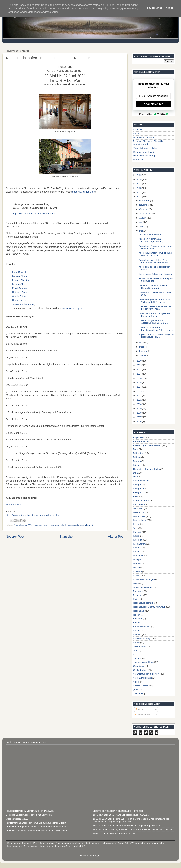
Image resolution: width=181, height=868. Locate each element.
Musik (64, 525)
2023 (139, 188)
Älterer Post (116, 537)
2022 (139, 192)
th (134, 654)
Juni (142, 227)
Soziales (137, 635)
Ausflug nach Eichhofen (150, 235)
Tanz (136, 650)
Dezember (145, 201)
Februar (143, 351)
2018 (139, 370)
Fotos (136, 497)
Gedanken (138, 508)
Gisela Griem (19, 296)
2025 (139, 179)
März (142, 347)
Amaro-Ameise (140, 441)
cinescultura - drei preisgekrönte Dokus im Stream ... (155, 315)
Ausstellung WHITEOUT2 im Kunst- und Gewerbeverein (153, 261)
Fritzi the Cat (139, 504)
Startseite (66, 537)
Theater (137, 658)
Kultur (136, 548)
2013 (139, 391)
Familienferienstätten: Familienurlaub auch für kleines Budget (36, 823)
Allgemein (138, 437)
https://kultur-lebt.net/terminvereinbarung (35, 214)
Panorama (138, 591)
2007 (139, 417)
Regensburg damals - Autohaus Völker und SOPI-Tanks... (154, 301)
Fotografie (138, 493)
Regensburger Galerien (145, 152)
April (142, 342)
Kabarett (137, 532)
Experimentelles (141, 481)
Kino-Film (138, 540)
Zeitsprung (138, 694)
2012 (139, 396)
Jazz (135, 528)
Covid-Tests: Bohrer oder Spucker (155, 274)
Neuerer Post (15, 537)
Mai (141, 231)
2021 (139, 197)
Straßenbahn (140, 646)
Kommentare (143, 715)
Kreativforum (139, 544)
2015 (139, 383)
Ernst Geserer (20, 288)
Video (136, 682)
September (145, 214)
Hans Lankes (19, 300)
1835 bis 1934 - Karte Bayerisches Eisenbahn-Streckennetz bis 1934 (127, 829)
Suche (136, 133)
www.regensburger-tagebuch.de (44, 846)
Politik (136, 599)
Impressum (139, 160)
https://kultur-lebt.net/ (84, 192)
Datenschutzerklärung (144, 156)
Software (137, 631)
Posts (139, 709)
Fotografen (138, 489)
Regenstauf (139, 611)
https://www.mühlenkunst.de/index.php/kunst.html (33, 515)
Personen (138, 595)
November (145, 205)
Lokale (136, 567)
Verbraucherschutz (142, 678)
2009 (139, 409)
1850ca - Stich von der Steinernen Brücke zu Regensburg (121, 826)
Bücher (137, 465)
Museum (137, 571)
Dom (136, 477)
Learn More (155, 8)
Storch (136, 642)
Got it (169, 8)
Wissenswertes (141, 686)
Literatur (137, 564)
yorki (136, 690)
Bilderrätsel (139, 453)
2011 (139, 400)
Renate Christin (20, 280)
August (143, 218)
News (136, 583)
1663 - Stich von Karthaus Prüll (108, 833)
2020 (139, 361)
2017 (139, 374)
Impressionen (140, 520)
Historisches (139, 516)
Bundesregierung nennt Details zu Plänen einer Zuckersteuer (36, 827)
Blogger (96, 856)
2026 (139, 175)
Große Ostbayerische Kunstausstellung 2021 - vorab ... (156, 329)
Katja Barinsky (20, 272)
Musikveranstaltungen (144, 579)
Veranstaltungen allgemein (81, 525)
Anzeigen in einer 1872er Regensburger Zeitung (151, 240)
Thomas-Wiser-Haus (143, 662)
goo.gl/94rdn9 (78, 846)
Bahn (136, 449)
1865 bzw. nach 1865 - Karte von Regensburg (116, 815)
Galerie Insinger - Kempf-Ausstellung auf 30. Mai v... (153, 322)
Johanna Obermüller (23, 304)
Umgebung (139, 666)
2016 (139, 378)
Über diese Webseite (143, 137)
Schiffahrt (138, 619)
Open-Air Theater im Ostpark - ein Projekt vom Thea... (155, 308)
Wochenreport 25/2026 (17, 819)
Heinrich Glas (19, 292)
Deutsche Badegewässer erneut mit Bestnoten (29, 815)
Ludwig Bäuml (20, 276)
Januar (143, 355)
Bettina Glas (19, 284)
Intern (136, 524)
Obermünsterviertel (143, 587)
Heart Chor (139, 512)
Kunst (46, 525)
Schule (136, 623)
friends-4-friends (141, 500)
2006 (139, 422)
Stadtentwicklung (142, 638)
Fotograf (137, 485)
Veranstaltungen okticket (145, 148)
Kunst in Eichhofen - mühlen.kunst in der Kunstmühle (156, 254)
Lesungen (55, 525)
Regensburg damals (143, 603)
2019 (139, 365)
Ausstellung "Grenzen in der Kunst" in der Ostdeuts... (156, 247)
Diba (135, 473)
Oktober (143, 209)
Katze (136, 536)
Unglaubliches (140, 670)
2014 (139, 387)
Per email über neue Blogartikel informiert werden (149, 143)
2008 (139, 413)
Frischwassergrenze (74, 308)
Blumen (137, 461)
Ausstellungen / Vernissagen (28, 525)
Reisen (137, 615)
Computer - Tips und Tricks (146, 469)
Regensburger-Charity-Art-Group (149, 607)
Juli (141, 222)
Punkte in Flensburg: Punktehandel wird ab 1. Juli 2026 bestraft (37, 831)
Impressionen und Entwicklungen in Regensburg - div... (156, 336)
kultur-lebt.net (13, 505)
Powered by (154, 114)
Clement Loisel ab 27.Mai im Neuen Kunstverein (153, 287)
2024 (139, 184)
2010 (139, 404)
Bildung (137, 457)
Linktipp (137, 560)
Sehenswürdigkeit (142, 627)
